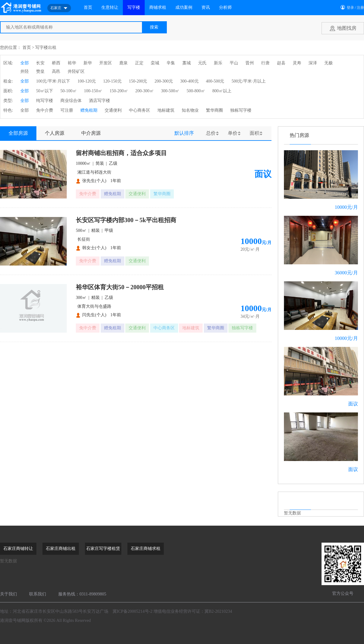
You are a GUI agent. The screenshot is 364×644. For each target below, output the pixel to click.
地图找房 (347, 28)
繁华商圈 (214, 110)
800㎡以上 (222, 91)
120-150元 (112, 81)
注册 (360, 8)
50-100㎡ (69, 91)
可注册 (67, 110)
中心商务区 (140, 110)
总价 (211, 133)
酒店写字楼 (99, 101)
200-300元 (164, 81)
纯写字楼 (45, 101)
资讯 (206, 7)
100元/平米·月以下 (53, 81)
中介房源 (91, 133)
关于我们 (8, 594)
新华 (88, 63)
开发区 (106, 63)
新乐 (218, 63)
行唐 (265, 63)
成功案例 (184, 7)
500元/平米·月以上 (248, 81)
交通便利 (113, 110)
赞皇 (40, 71)
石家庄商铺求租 (146, 549)
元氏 (202, 63)
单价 (233, 133)
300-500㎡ (170, 91)
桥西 (56, 63)
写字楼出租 (46, 47)
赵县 (281, 63)
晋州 (250, 63)
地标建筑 (166, 110)
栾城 (155, 63)
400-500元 (215, 81)
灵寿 (297, 63)
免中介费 (45, 110)
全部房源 (18, 133)
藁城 (187, 63)
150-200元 (138, 81)
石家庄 (59, 8)
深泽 (313, 63)
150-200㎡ (119, 91)
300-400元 (189, 81)
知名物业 (190, 110)
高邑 (56, 71)
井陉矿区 (76, 71)
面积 (254, 133)
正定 (139, 63)
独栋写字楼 (241, 110)
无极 (329, 63)
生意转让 (110, 7)
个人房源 (55, 133)
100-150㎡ (93, 91)
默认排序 (184, 133)
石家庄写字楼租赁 (103, 549)
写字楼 (134, 7)
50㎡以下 (45, 91)
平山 (234, 63)
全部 (25, 63)
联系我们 (38, 594)
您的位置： (11, 47)
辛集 (171, 63)
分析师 (225, 7)
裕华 (72, 63)
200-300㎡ (145, 91)
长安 (40, 63)
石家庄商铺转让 (18, 549)
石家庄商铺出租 (61, 549)
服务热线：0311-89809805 (82, 594)
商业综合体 (71, 101)
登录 (350, 8)
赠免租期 (89, 110)
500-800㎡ (196, 91)
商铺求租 (158, 7)
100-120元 (87, 81)
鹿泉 (123, 63)
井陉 (25, 71)
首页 (88, 7)
